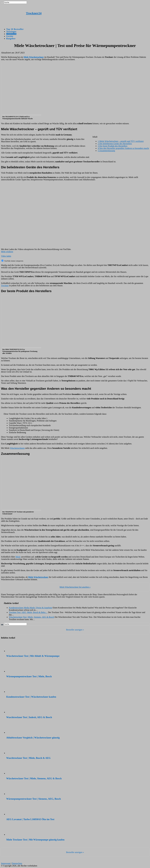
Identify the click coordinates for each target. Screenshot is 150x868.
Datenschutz (17, 863)
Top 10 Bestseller (15, 29)
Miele (18, 557)
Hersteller (11, 34)
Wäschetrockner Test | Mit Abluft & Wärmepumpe (33, 656)
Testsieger (11, 32)
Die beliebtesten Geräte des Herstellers (115, 144)
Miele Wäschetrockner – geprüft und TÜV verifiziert (121, 141)
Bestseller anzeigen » (75, 630)
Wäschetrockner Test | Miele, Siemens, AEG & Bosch (34, 778)
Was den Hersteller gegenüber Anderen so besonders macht (123, 148)
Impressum (6, 863)
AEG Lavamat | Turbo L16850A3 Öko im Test (30, 819)
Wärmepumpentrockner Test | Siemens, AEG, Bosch (34, 799)
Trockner (5, 286)
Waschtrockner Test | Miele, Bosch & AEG (28, 758)
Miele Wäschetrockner (38, 577)
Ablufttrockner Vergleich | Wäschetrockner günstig (33, 738)
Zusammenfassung (106, 151)
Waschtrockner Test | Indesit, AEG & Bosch (29, 717)
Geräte (10, 36)
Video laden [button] (6, 256)
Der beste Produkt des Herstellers (113, 146)
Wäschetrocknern (17, 448)
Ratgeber (11, 39)
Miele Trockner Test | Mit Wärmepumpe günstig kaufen (35, 840)
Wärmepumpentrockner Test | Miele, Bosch (29, 676)
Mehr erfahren (7, 252)
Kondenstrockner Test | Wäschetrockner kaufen (31, 697)
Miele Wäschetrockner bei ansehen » (75, 587)
